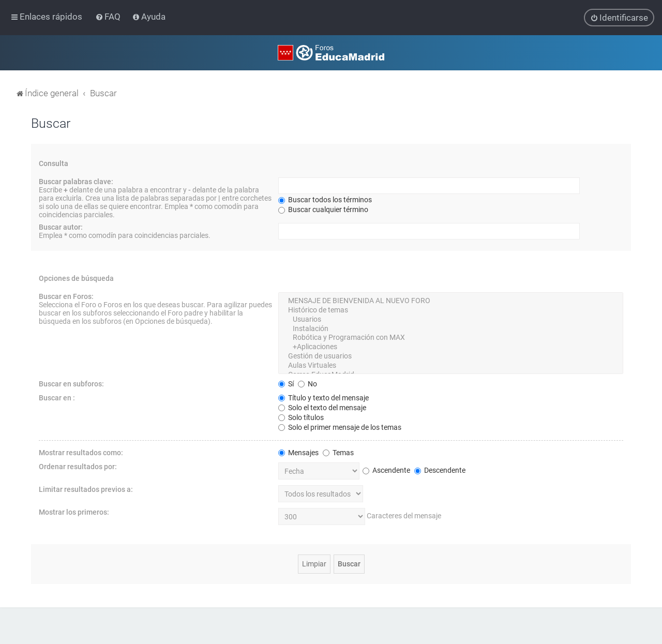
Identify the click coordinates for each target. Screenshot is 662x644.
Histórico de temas (451, 310)
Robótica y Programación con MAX (451, 337)
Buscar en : (57, 397)
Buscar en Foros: (66, 296)
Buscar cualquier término (323, 209)
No (307, 383)
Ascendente (386, 470)
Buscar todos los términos (325, 199)
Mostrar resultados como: (81, 452)
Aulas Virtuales (451, 365)
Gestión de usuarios (451, 356)
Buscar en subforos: (71, 383)
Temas (338, 452)
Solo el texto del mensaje (322, 407)
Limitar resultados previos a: (86, 489)
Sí (286, 383)
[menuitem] (109, 17)
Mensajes (298, 452)
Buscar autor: (61, 227)
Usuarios (451, 319)
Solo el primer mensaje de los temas (340, 427)
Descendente (440, 470)
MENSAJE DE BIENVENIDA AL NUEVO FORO (451, 301)
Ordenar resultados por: (78, 466)
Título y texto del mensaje (324, 397)
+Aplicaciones (451, 347)
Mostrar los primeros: (74, 512)
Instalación (451, 328)
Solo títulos (301, 417)
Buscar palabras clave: (76, 181)
